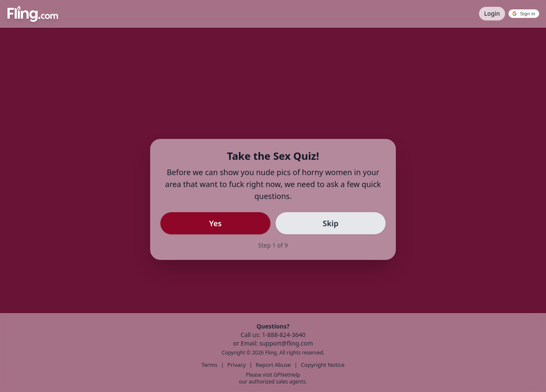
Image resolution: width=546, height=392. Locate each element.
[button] (524, 14)
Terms (209, 365)
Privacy (237, 365)
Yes (215, 223)
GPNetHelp (287, 375)
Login (492, 13)
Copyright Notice (323, 365)
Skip (331, 223)
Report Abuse (273, 365)
